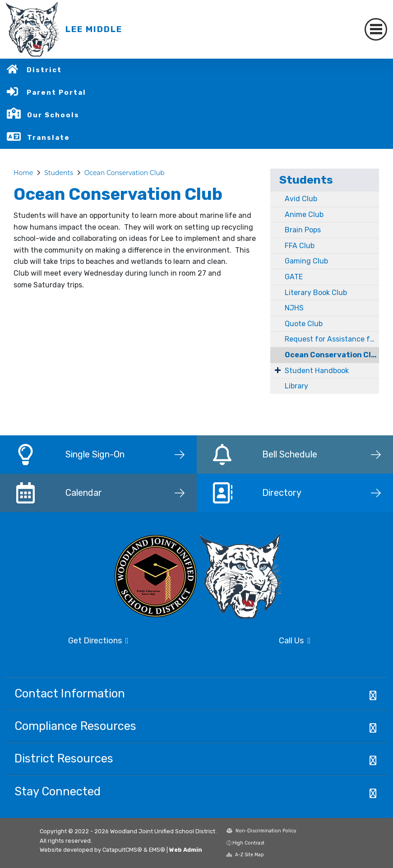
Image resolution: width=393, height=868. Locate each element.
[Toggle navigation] (376, 29)
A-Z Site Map (245, 855)
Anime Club (304, 215)
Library (296, 386)
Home (23, 173)
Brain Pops (303, 230)
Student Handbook (317, 371)
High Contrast (248, 843)
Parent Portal (56, 92)
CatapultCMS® (122, 850)
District (44, 70)
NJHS (294, 308)
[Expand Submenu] (278, 370)
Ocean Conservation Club (125, 173)
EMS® (157, 850)
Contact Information (70, 693)
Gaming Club (306, 261)
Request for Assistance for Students (332, 339)
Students (59, 173)
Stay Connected (58, 791)
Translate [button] (49, 138)
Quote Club (304, 324)
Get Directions (98, 641)
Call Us (295, 641)
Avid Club (301, 199)
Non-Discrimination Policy (261, 831)
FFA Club (300, 246)
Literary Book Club (316, 293)
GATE (294, 277)
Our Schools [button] (53, 115)
